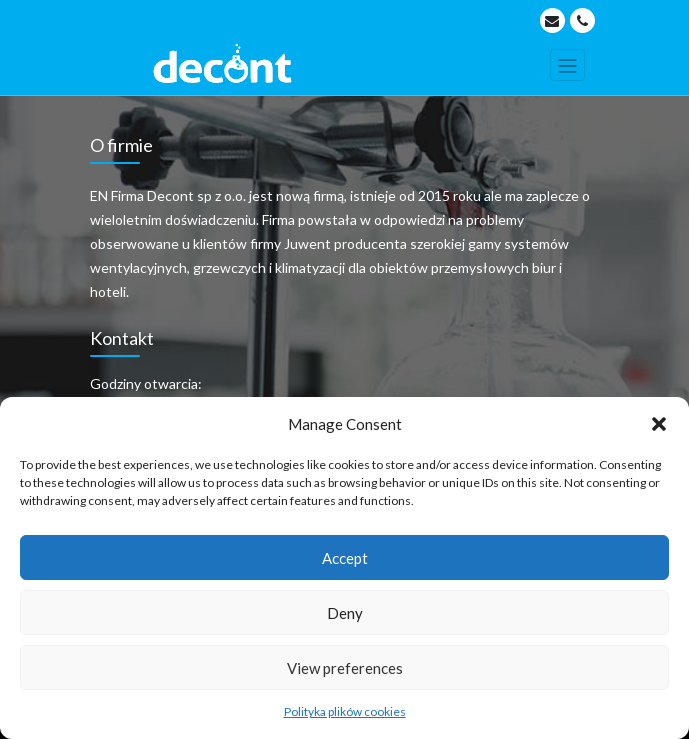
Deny (345, 613)
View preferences (345, 668)
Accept (345, 558)
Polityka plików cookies (345, 711)
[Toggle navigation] (567, 65)
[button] (659, 424)
